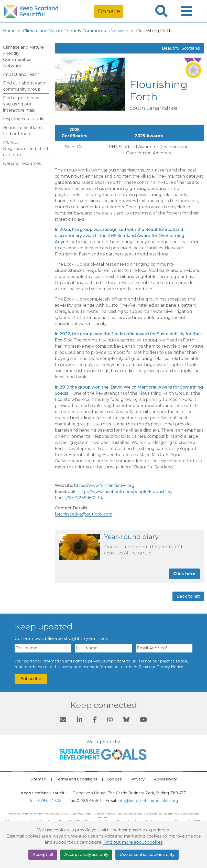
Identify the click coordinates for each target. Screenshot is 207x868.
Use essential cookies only (147, 855)
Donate (109, 11)
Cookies (114, 779)
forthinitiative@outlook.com (84, 514)
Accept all (43, 855)
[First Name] (43, 648)
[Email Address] (164, 648)
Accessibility (165, 779)
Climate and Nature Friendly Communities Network (76, 31)
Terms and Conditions (77, 779)
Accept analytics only (86, 855)
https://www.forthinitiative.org (104, 485)
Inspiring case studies (25, 119)
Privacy (138, 779)
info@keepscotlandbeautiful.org (148, 801)
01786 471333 (49, 801)
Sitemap (38, 779)
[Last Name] (103, 648)
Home (9, 31)
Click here (184, 574)
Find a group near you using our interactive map (21, 104)
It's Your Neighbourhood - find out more (26, 149)
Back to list (188, 596)
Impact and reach (21, 74)
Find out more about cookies (133, 842)
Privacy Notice (170, 667)
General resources (22, 163)
